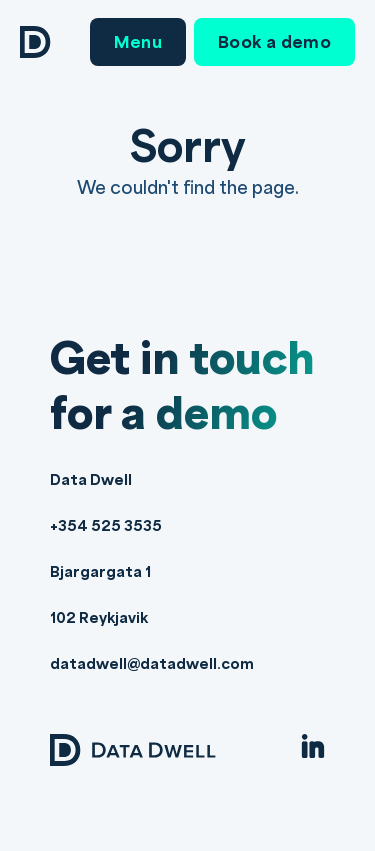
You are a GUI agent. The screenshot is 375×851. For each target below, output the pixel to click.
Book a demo (274, 41)
